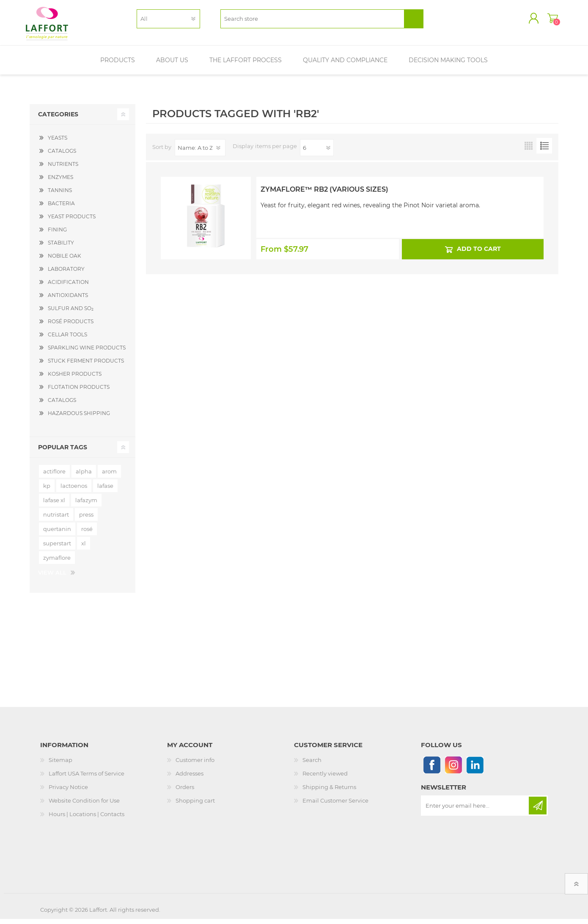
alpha (84, 476)
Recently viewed (325, 778)
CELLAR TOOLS (67, 340)
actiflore (54, 476)
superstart (57, 548)
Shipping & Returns (329, 792)
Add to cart (478, 254)
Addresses (190, 778)
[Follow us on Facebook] (432, 770)
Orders (185, 792)
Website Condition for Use (84, 806)
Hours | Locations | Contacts (87, 819)
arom (109, 476)
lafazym (86, 505)
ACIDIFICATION (68, 287)
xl (84, 548)
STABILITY (61, 248)
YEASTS (58, 143)
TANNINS (60, 195)
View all (52, 577)
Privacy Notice (68, 792)
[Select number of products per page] (317, 153)
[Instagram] (453, 770)
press (86, 520)
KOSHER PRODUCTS (75, 379)
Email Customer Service (335, 806)
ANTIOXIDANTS (68, 300)
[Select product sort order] (200, 153)
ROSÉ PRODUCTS (71, 326)
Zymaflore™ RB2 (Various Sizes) (324, 194)
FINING (57, 235)
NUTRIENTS (63, 169)
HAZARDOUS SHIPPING (79, 418)
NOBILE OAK (65, 261)
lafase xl (54, 505)
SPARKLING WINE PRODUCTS (87, 353)
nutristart (56, 520)
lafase (105, 491)
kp (47, 491)
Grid (529, 151)
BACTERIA (61, 208)
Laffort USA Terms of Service (87, 778)
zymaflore (57, 563)
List (544, 151)
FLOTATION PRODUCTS (79, 392)
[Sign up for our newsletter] (475, 811)
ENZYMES (60, 182)
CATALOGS (62, 156)
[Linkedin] (475, 770)
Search (312, 765)
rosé (87, 534)
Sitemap (60, 765)
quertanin (57, 534)
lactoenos (74, 491)
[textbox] (312, 21)
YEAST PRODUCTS (72, 221)
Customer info (195, 765)
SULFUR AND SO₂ (71, 313)
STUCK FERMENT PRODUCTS (86, 366)
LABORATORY (66, 274)
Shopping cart (549, 21)
